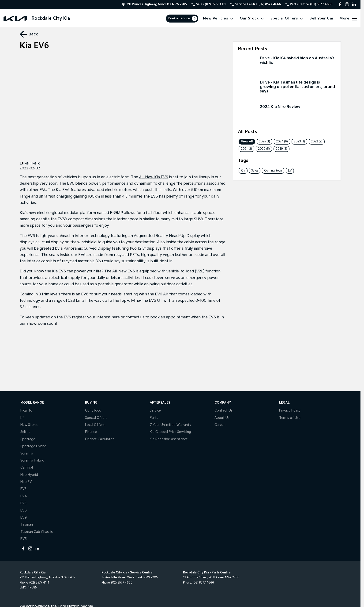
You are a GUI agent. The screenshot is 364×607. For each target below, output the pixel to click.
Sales (255, 171)
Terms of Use (290, 418)
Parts (154, 418)
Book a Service (179, 18)
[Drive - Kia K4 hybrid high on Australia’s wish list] (287, 66)
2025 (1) (265, 142)
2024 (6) (282, 142)
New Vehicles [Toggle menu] (218, 18)
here (116, 317)
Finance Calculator (99, 439)
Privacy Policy (290, 410)
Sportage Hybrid (33, 446)
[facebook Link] (340, 4)
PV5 (24, 539)
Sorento (27, 453)
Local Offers (95, 425)
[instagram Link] (347, 4)
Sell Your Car (322, 18)
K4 (23, 418)
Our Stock (93, 410)
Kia (243, 171)
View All (247, 142)
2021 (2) (246, 149)
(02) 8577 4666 (122, 583)
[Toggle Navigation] (348, 19)
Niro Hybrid (29, 475)
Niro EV (26, 482)
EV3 (23, 489)
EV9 (24, 517)
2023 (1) (299, 142)
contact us (135, 317)
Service (155, 410)
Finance (91, 432)
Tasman (27, 525)
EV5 (23, 503)
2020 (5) (264, 149)
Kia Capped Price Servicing (170, 432)
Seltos (25, 432)
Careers (220, 425)
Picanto (26, 410)
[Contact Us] (154, 4)
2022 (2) (317, 142)
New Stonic (29, 425)
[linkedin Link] (354, 4)
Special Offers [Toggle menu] (287, 18)
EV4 (24, 496)
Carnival (27, 468)
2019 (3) (281, 149)
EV (290, 171)
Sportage (28, 439)
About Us (222, 418)
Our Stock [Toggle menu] (252, 18)
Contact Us (223, 410)
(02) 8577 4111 (39, 583)
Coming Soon (273, 171)
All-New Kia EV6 (154, 177)
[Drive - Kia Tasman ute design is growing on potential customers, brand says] (287, 90)
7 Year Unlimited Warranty (171, 425)
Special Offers (96, 418)
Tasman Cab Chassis (37, 532)
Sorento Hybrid (32, 460)
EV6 (24, 510)
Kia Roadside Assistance (169, 439)
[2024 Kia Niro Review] (287, 115)
